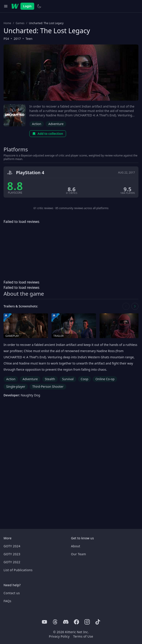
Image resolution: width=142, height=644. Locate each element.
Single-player (16, 387)
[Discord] (66, 622)
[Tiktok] (98, 622)
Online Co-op (105, 379)
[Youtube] (44, 622)
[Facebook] (76, 622)
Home (7, 23)
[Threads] (55, 622)
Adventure (56, 124)
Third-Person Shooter (48, 387)
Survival (68, 379)
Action (37, 124)
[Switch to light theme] (39, 6)
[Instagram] (87, 622)
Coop (84, 379)
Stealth (50, 379)
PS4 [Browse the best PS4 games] (6, 39)
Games (20, 23)
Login (27, 6)
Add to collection (48, 134)
